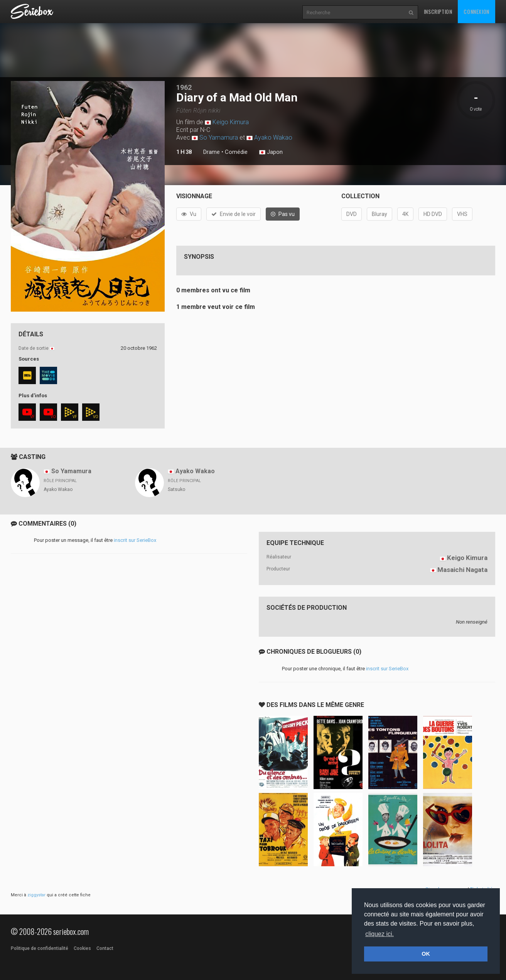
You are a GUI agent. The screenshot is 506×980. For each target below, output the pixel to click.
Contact (105, 948)
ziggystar (36, 895)
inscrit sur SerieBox (135, 540)
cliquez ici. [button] (379, 934)
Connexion (476, 11)
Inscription (438, 11)
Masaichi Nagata (462, 570)
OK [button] (426, 954)
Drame (212, 152)
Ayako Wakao (273, 137)
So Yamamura (219, 137)
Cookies (82, 948)
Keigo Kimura (231, 122)
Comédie (236, 152)
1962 (184, 87)
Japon (271, 152)
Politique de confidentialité (40, 948)
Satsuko (176, 489)
